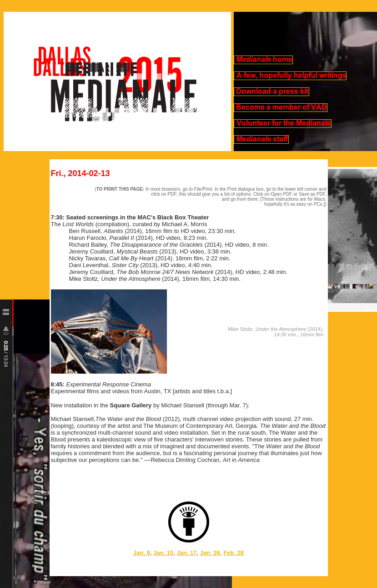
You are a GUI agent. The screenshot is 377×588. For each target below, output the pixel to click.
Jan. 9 (142, 553)
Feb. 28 (234, 553)
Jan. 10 (163, 553)
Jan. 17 (186, 553)
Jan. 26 (210, 553)
